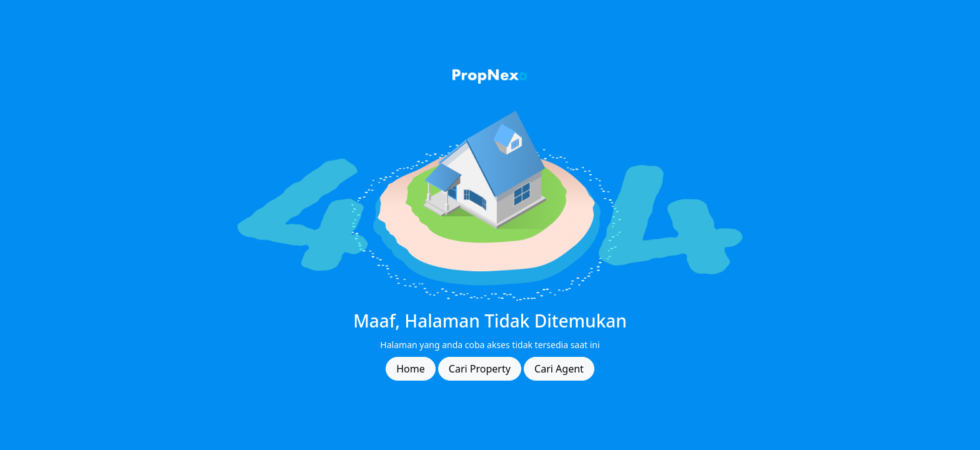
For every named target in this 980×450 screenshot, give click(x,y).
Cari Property (480, 369)
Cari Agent (559, 369)
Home (411, 369)
